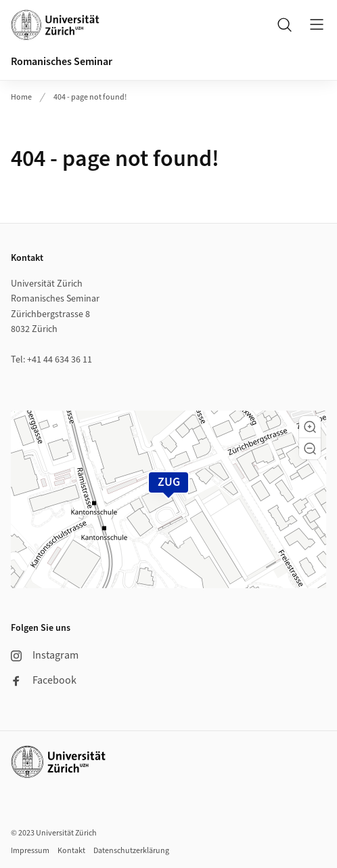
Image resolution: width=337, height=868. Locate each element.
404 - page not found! (90, 97)
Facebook (44, 680)
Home (21, 97)
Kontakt (71, 851)
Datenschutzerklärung (131, 851)
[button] (310, 427)
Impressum (30, 851)
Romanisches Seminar (62, 62)
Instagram (45, 655)
